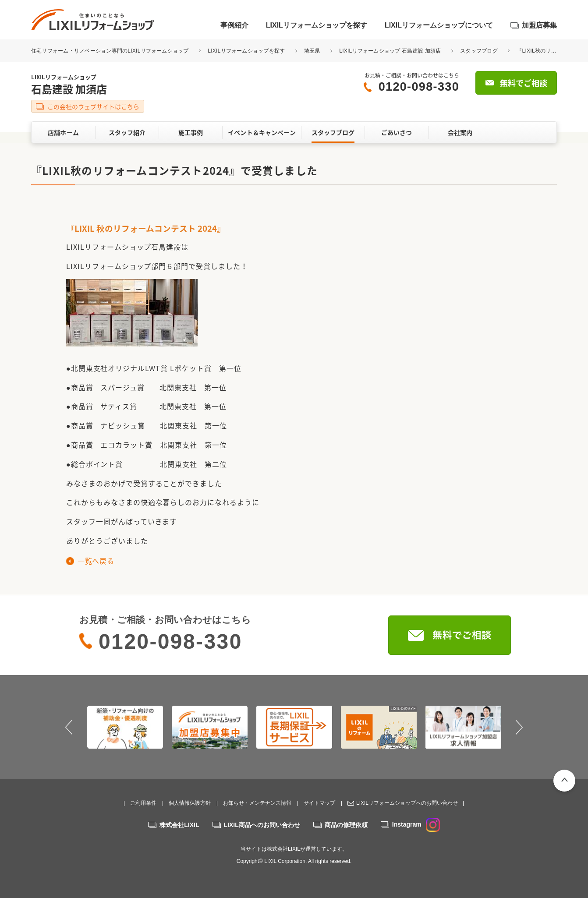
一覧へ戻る (96, 561)
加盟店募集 (539, 25)
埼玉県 (312, 51)
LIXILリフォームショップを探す (317, 25)
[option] (125, 727)
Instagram (416, 824)
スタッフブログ (479, 51)
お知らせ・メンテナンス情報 (257, 803)
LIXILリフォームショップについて (439, 25)
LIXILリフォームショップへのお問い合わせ (407, 803)
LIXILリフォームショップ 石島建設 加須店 (390, 51)
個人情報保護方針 (190, 803)
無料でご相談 (524, 83)
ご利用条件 (143, 803)
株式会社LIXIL (179, 825)
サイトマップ (319, 803)
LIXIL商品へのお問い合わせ (262, 825)
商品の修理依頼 (346, 825)
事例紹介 (234, 25)
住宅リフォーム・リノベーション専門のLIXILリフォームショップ (111, 51)
